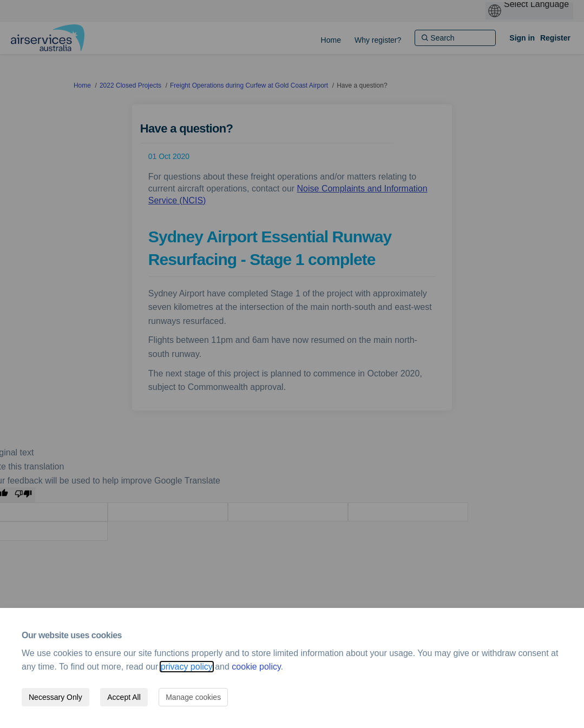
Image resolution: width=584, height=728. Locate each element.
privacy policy (187, 667)
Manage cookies (193, 697)
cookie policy (256, 667)
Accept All (124, 697)
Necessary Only (55, 697)
